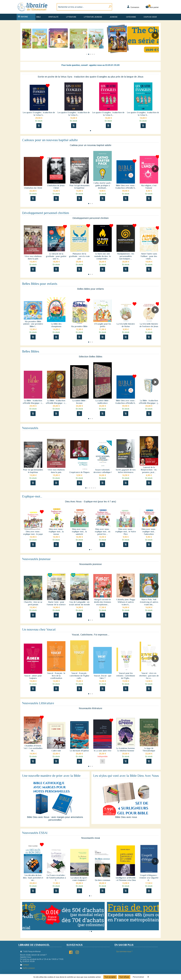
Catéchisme (131, 17)
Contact (24, 965)
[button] (156, 42)
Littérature (71, 17)
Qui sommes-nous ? (124, 952)
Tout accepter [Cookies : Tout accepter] (110, 977)
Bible (38, 17)
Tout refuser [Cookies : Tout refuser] (124, 977)
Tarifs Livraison (27, 968)
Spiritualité (53, 17)
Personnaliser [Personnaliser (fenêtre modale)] (138, 977)
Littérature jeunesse (93, 17)
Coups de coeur (150, 17)
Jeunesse (114, 17)
